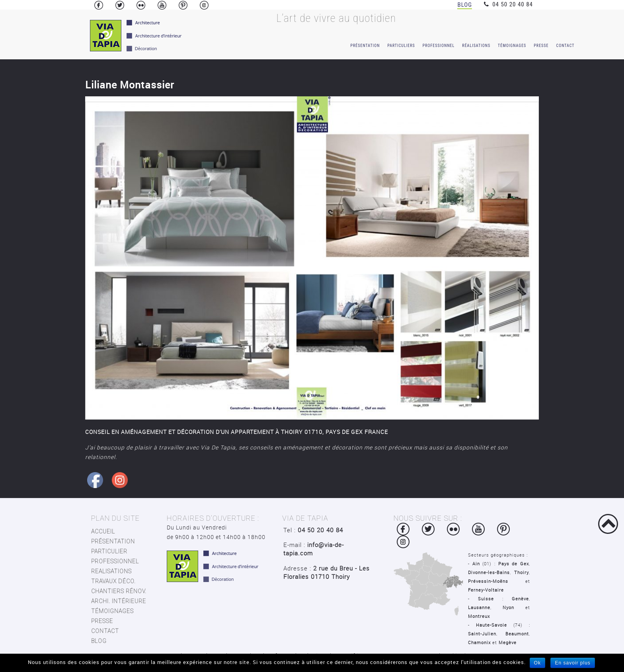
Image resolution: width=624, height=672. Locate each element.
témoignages (512, 46)
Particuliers (401, 46)
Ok (537, 663)
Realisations (111, 571)
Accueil (103, 531)
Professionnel (439, 46)
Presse (541, 46)
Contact (565, 46)
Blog (465, 5)
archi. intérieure (119, 601)
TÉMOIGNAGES (112, 611)
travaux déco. (113, 581)
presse (102, 621)
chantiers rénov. (119, 591)
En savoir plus (572, 663)
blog (99, 641)
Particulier (109, 551)
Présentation (365, 46)
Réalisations (476, 46)
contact (105, 631)
